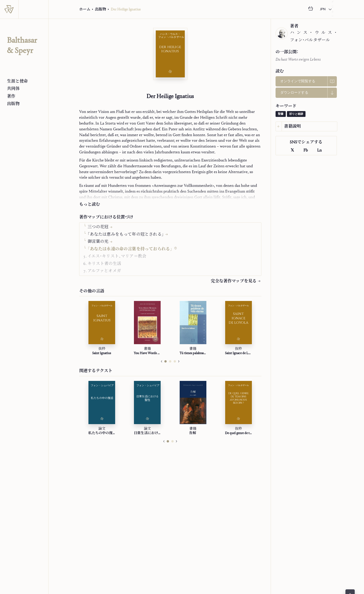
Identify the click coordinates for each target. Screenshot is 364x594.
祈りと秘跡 (296, 114)
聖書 (281, 114)
